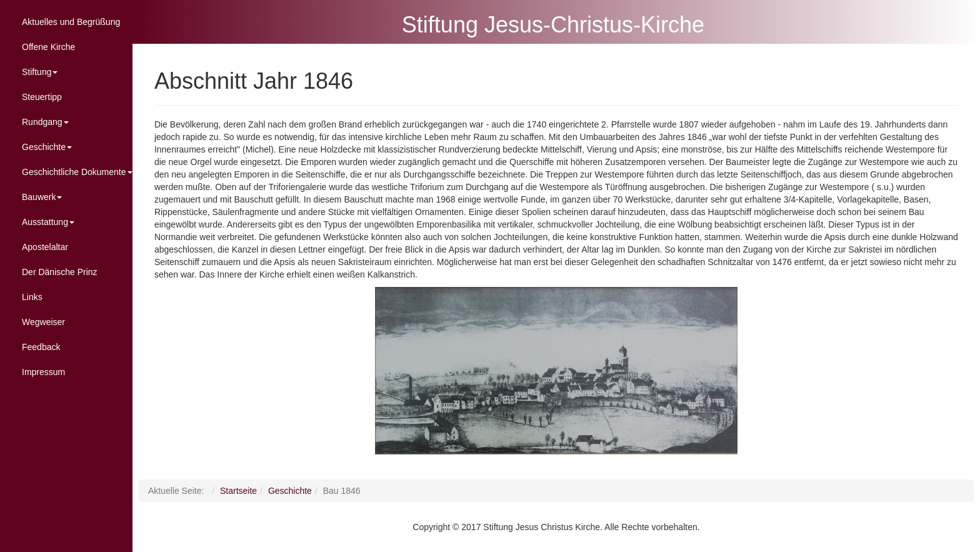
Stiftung (40, 72)
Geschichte (47, 147)
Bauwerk (42, 197)
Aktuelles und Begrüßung (71, 22)
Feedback (41, 347)
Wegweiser (43, 322)
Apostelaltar (45, 247)
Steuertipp (42, 97)
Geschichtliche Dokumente (77, 172)
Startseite (262, 491)
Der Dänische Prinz (60, 272)
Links (32, 297)
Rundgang (45, 122)
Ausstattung (48, 222)
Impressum (43, 372)
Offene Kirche (48, 47)
